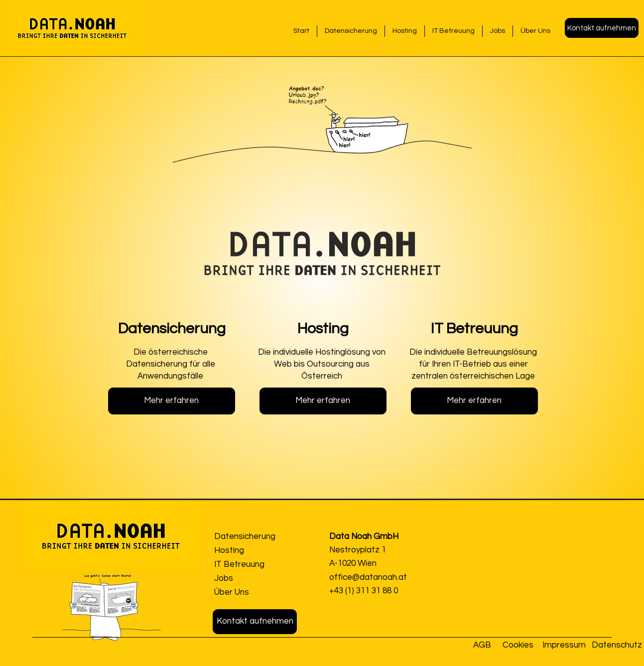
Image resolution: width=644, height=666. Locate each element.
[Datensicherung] (250, 537)
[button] (602, 28)
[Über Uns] (250, 593)
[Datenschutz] (618, 645)
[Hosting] (250, 551)
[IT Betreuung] (250, 565)
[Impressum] (565, 645)
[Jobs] (250, 579)
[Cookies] (519, 645)
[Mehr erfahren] (172, 401)
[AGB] (484, 645)
